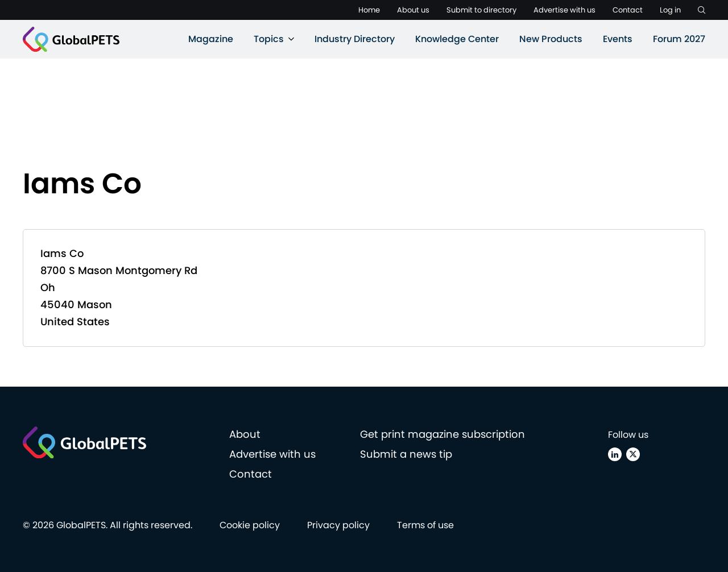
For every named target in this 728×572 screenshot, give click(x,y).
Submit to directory (481, 10)
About (245, 434)
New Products (551, 39)
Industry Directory (355, 39)
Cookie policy (250, 525)
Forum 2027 (679, 39)
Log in (670, 10)
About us (413, 10)
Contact (628, 10)
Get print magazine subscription (442, 434)
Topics (269, 39)
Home (369, 10)
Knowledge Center (457, 39)
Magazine (211, 39)
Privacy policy (338, 525)
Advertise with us (564, 10)
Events (618, 39)
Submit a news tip (406, 454)
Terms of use (425, 525)
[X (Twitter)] (633, 454)
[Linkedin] (615, 454)
